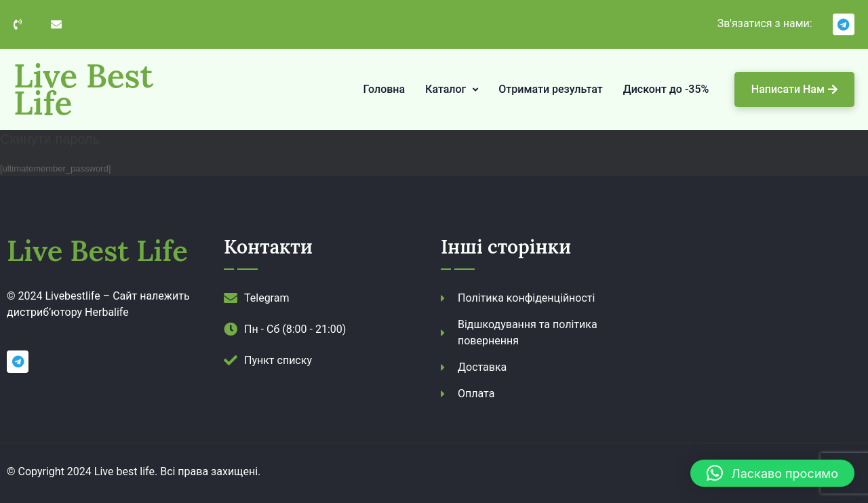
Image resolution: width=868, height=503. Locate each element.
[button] (772, 473)
